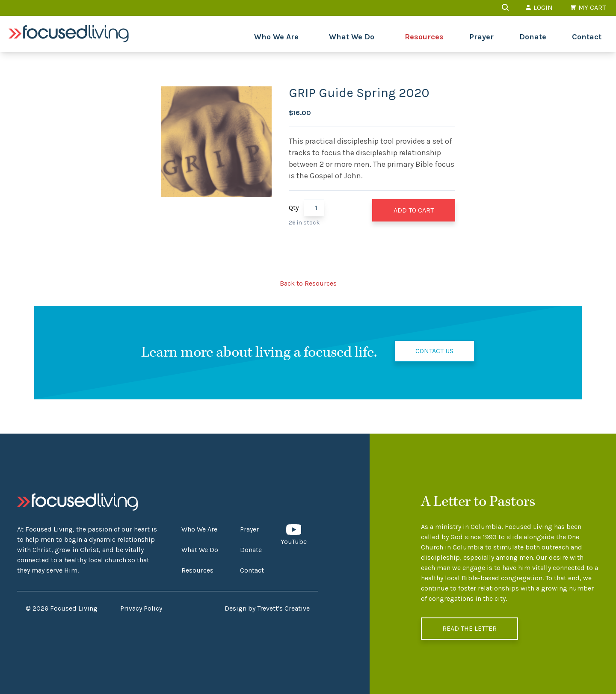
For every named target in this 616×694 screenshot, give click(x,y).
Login (539, 7)
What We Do (352, 37)
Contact (587, 37)
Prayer (481, 37)
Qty (294, 208)
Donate (533, 37)
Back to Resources (308, 283)
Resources (424, 37)
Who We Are (276, 37)
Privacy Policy (141, 608)
